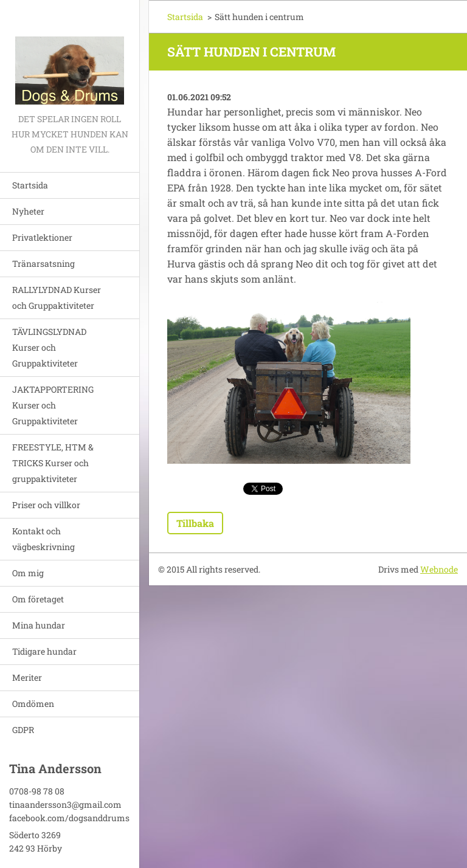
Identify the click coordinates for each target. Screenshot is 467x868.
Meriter (27, 677)
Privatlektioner (42, 237)
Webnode (439, 569)
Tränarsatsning (43, 263)
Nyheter (28, 211)
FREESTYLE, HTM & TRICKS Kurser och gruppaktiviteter (53, 463)
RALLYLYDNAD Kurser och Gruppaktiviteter (57, 298)
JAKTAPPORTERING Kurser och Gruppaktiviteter (53, 405)
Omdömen (33, 704)
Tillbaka (195, 523)
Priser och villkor (46, 505)
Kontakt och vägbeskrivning (43, 539)
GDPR (23, 730)
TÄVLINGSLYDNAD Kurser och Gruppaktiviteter (49, 347)
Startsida (30, 185)
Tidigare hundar (44, 651)
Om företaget (38, 599)
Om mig (28, 573)
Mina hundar (39, 625)
